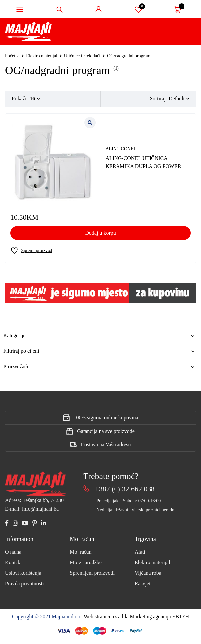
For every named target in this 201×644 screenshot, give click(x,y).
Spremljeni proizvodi (92, 573)
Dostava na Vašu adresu (106, 445)
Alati (140, 552)
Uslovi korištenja (23, 573)
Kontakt (14, 562)
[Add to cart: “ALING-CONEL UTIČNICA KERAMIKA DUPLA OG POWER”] (100, 233)
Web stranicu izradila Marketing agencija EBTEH (136, 616)
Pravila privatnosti (24, 583)
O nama (13, 552)
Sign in (99, 9)
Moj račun (81, 552)
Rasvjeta (144, 583)
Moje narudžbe (85, 562)
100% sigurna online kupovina (106, 418)
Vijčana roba (148, 573)
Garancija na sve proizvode (106, 431)
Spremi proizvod (138, 9)
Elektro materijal (42, 56)
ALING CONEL (121, 149)
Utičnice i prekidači (82, 56)
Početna (12, 56)
